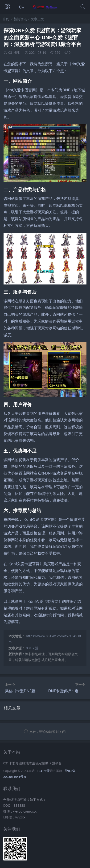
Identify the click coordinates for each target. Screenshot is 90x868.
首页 (6, 19)
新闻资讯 (20, 19)
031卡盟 (32, 648)
